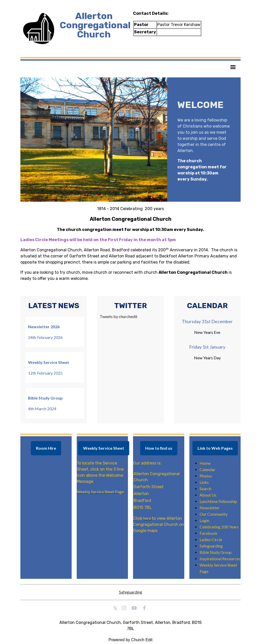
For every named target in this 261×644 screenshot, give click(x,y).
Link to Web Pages (215, 448)
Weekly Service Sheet (104, 448)
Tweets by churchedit (119, 316)
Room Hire (46, 448)
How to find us (159, 448)
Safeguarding (131, 592)
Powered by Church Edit (131, 640)
